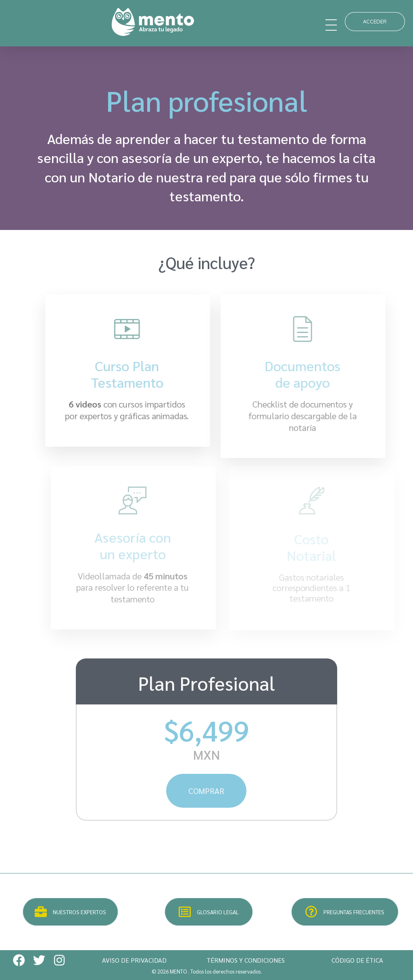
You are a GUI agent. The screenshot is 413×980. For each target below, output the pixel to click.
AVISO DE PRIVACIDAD (134, 960)
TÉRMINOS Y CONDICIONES (246, 960)
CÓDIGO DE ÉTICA (357, 960)
